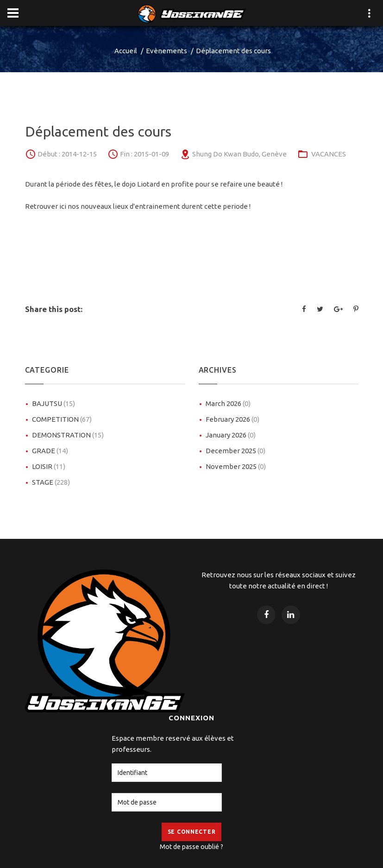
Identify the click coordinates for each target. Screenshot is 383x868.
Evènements (166, 51)
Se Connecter (192, 832)
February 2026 (232, 419)
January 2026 (231, 435)
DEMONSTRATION (68, 435)
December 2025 (235, 451)
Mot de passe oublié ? (191, 847)
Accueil (126, 51)
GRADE (50, 451)
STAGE (51, 482)
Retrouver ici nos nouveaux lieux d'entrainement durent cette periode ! (138, 206)
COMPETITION (62, 419)
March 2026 (228, 403)
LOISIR (49, 466)
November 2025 (236, 466)
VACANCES (329, 154)
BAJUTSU (53, 403)
